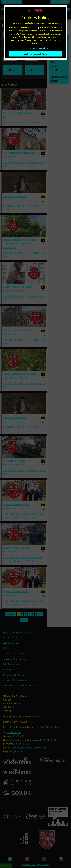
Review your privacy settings (35, 48)
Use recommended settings (35, 54)
